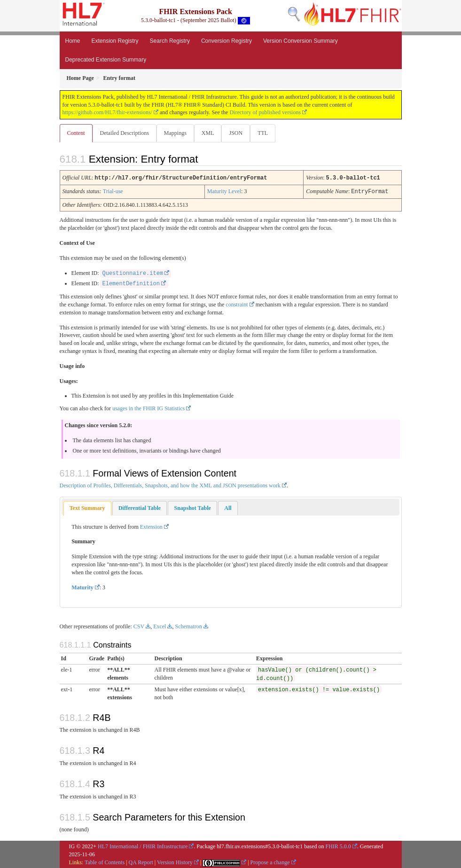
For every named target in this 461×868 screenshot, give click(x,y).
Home (73, 41)
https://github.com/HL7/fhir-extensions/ (107, 112)
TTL (267, 133)
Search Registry (170, 41)
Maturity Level (224, 191)
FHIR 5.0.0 (338, 846)
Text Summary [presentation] (87, 508)
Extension (151, 526)
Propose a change (270, 862)
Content (76, 133)
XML (211, 133)
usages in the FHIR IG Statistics (148, 408)
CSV (139, 626)
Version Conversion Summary (301, 41)
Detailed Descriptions (125, 133)
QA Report (141, 862)
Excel (160, 626)
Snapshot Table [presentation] (192, 508)
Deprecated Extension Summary (106, 60)
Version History (175, 862)
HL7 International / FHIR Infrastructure (143, 846)
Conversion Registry (227, 41)
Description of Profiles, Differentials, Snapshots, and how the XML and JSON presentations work (170, 485)
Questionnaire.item (133, 273)
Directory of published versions (265, 112)
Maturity (82, 587)
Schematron (188, 626)
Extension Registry (115, 41)
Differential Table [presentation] (140, 508)
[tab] (87, 508)
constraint (237, 304)
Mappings (177, 133)
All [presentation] (228, 508)
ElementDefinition (131, 283)
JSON (239, 133)
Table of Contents (105, 862)
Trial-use (113, 191)
